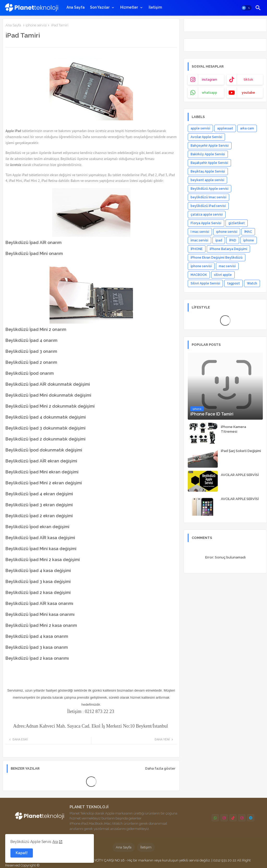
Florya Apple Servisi (206, 223)
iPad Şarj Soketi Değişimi (241, 451)
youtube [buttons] (248, 93)
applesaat (225, 128)
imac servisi (199, 240)
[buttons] (215, 818)
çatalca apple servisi (207, 215)
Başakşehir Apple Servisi (209, 163)
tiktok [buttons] (248, 80)
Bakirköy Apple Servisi (208, 154)
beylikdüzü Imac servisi (208, 197)
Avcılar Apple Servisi (206, 137)
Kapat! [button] (22, 853)
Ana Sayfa (76, 7)
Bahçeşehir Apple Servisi (210, 146)
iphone (249, 240)
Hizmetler (129, 7)
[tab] (76, 7)
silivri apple (223, 275)
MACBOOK (199, 275)
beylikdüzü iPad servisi (208, 206)
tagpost (233, 283)
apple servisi (200, 128)
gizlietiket (237, 223)
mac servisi (227, 266)
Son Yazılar (100, 7)
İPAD (233, 240)
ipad (219, 240)
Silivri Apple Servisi (205, 283)
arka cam (247, 128)
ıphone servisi (36, 25)
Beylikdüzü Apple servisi (210, 189)
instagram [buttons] (210, 80)
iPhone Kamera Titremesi (233, 429)
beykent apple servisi (207, 180)
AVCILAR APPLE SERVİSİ (240, 475)
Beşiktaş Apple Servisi (208, 171)
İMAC (248, 232)
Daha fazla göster (160, 768)
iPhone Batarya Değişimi (228, 249)
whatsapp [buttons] (210, 93)
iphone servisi (201, 266)
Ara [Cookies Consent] (55, 842)
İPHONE (197, 249)
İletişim (155, 7)
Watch (252, 283)
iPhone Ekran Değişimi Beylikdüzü (217, 258)
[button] (246, 8)
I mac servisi (200, 232)
